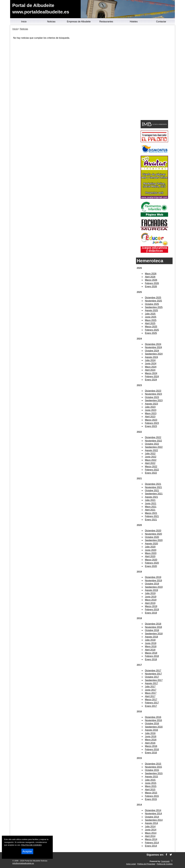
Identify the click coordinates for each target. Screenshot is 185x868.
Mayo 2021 (151, 507)
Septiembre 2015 (154, 773)
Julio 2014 (150, 827)
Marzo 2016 (151, 746)
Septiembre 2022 (154, 447)
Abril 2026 (150, 277)
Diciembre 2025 (153, 298)
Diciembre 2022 (153, 437)
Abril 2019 (150, 603)
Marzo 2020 (151, 560)
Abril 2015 (150, 790)
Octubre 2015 (152, 770)
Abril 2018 (150, 650)
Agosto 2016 (151, 730)
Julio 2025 (150, 314)
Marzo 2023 (151, 420)
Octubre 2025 (152, 304)
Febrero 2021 (152, 516)
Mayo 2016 (151, 740)
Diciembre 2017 (153, 671)
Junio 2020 (151, 550)
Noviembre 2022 (153, 441)
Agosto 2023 (151, 404)
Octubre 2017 (152, 677)
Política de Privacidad (146, 864)
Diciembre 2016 (153, 717)
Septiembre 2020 (154, 540)
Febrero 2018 (152, 656)
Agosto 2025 (151, 310)
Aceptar (27, 851)
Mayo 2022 (151, 460)
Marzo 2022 (151, 467)
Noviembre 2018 (153, 627)
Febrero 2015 (152, 796)
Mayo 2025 (151, 320)
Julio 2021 (150, 500)
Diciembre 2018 (153, 624)
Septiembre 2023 (154, 400)
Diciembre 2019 (153, 577)
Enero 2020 (151, 566)
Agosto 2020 (151, 544)
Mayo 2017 (151, 693)
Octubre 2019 (152, 584)
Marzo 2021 (151, 513)
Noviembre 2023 (153, 394)
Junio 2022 (151, 457)
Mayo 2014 (151, 833)
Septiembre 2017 (154, 680)
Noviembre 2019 (153, 581)
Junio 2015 (151, 783)
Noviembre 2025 (153, 301)
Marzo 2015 (151, 793)
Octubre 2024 (152, 351)
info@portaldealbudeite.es (23, 863)
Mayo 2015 (151, 786)
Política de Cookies (165, 864)
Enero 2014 (151, 846)
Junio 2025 (151, 317)
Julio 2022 (150, 454)
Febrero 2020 (152, 563)
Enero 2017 (151, 706)
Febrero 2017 (152, 703)
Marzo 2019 (151, 606)
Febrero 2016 (152, 749)
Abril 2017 (150, 696)
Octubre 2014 (152, 817)
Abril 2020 (150, 556)
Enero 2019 (151, 613)
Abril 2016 (150, 743)
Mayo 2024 (151, 367)
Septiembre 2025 (154, 307)
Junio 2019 (151, 597)
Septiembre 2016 (154, 727)
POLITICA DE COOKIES (31, 845)
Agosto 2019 (151, 590)
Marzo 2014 (151, 839)
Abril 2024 (150, 370)
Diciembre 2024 (153, 344)
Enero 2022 (151, 473)
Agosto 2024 (151, 357)
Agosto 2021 (151, 497)
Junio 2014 (151, 830)
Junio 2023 (151, 410)
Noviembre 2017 (153, 674)
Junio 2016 (151, 736)
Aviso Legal (131, 864)
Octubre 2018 (152, 630)
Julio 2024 (150, 360)
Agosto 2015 (151, 777)
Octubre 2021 (152, 490)
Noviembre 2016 (153, 720)
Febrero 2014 (152, 843)
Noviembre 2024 (153, 347)
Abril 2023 (150, 417)
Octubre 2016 (152, 724)
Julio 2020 (150, 547)
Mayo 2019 (151, 600)
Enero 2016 (151, 753)
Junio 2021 (151, 503)
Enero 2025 (151, 333)
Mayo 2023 (151, 413)
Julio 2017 (150, 687)
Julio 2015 (150, 780)
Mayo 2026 (151, 274)
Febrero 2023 (152, 423)
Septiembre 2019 (154, 587)
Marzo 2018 (151, 653)
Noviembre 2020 (153, 534)
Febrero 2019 (152, 610)
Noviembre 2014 (153, 814)
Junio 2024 (151, 364)
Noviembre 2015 (153, 767)
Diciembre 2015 (153, 764)
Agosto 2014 (151, 823)
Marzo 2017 (151, 700)
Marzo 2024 (151, 373)
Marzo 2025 (151, 327)
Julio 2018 (150, 640)
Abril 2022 (150, 463)
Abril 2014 (150, 836)
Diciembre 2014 (153, 810)
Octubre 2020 (152, 537)
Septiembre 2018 (154, 634)
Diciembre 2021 (153, 484)
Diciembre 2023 (153, 391)
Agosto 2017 (151, 683)
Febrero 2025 (152, 330)
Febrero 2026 (152, 283)
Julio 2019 (150, 593)
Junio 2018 (151, 643)
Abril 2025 (150, 323)
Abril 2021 (150, 510)
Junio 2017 (151, 690)
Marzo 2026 (151, 280)
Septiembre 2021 (154, 494)
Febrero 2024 (152, 377)
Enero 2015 (151, 799)
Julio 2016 (150, 733)
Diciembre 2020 (153, 531)
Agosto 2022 (151, 450)
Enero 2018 (151, 659)
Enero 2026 (151, 286)
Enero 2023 (151, 426)
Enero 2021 (151, 520)
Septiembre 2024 (154, 354)
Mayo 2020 (151, 553)
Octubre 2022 (152, 444)
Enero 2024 (151, 380)
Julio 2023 (150, 407)
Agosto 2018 (151, 637)
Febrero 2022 (152, 470)
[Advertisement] (154, 73)
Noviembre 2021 (153, 487)
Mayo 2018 (151, 646)
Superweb (165, 861)
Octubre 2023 (152, 397)
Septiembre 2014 (154, 820)
